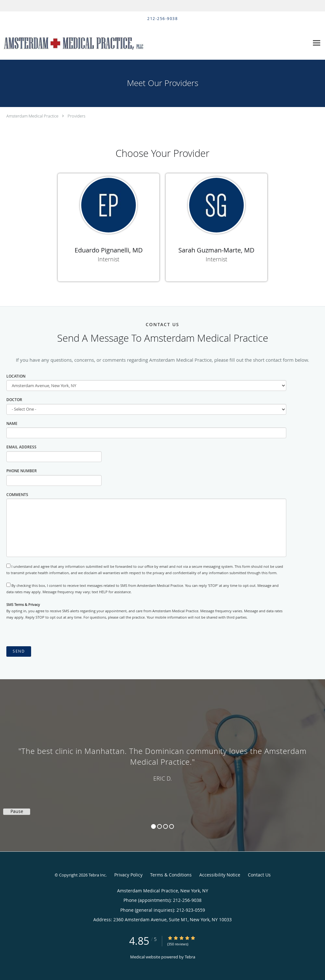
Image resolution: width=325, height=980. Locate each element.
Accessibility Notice (220, 875)
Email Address (21, 447)
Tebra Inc (97, 875)
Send (19, 651)
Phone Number (22, 471)
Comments (17, 495)
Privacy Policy (128, 875)
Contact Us (259, 875)
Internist (109, 259)
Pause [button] (17, 811)
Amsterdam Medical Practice (32, 116)
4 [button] (172, 826)
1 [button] (153, 826)
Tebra (190, 957)
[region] (162, 759)
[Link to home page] (79, 43)
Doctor (14, 400)
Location (16, 376)
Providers (76, 116)
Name (12, 423)
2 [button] (159, 826)
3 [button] (166, 826)
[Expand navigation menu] (317, 43)
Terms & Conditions (171, 875)
